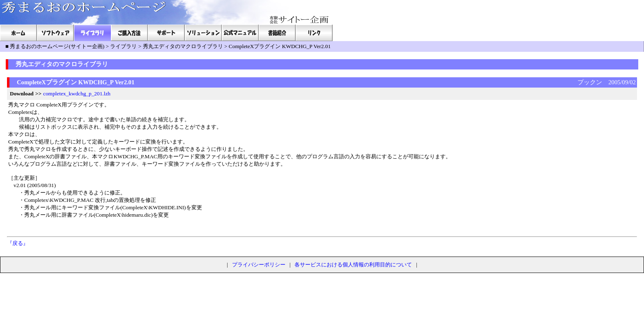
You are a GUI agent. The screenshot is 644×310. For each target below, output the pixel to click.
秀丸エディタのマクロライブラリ (183, 46)
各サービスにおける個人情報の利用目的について (353, 265)
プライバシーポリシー (259, 265)
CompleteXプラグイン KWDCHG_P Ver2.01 (280, 46)
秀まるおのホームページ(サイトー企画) (57, 46)
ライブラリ (123, 46)
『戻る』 (18, 243)
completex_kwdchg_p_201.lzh (77, 94)
